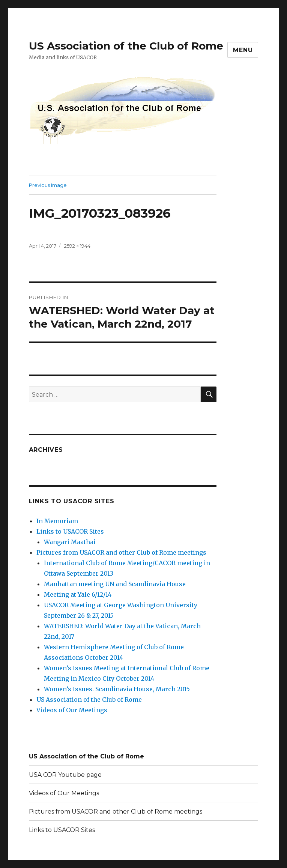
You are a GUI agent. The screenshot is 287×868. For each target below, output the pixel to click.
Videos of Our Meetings (72, 710)
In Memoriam (57, 521)
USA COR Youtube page (65, 775)
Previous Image (48, 185)
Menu (243, 50)
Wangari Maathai (70, 542)
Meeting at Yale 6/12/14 (78, 594)
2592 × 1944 (77, 246)
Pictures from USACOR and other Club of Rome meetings (121, 552)
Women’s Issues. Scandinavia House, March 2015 (117, 689)
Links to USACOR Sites (70, 531)
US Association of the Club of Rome (126, 46)
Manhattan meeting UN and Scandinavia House (115, 584)
